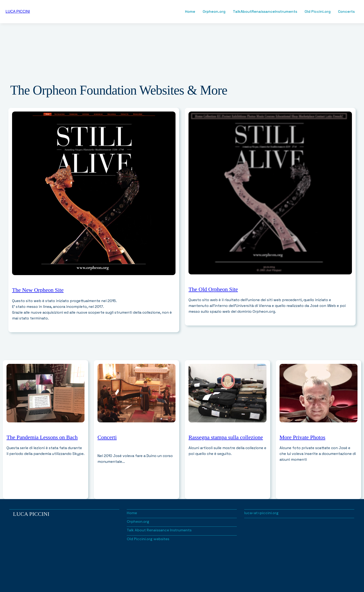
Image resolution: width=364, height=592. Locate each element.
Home (190, 12)
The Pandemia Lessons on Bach (42, 437)
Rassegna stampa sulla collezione (226, 437)
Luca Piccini (31, 514)
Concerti (107, 437)
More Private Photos (302, 437)
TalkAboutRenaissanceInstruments (265, 12)
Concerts (346, 12)
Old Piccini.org (318, 12)
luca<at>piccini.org (261, 513)
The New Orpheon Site (38, 290)
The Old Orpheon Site (213, 289)
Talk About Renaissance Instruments (159, 530)
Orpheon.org (214, 12)
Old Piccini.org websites (148, 539)
